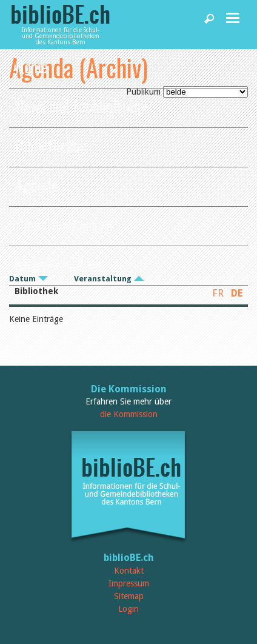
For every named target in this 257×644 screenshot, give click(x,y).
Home (32, 66)
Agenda (36, 185)
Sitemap (129, 596)
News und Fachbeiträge (82, 106)
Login (128, 609)
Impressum (129, 583)
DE (237, 293)
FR (218, 293)
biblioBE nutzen (59, 263)
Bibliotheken (51, 145)
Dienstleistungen (64, 224)
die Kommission (129, 414)
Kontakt (129, 571)
